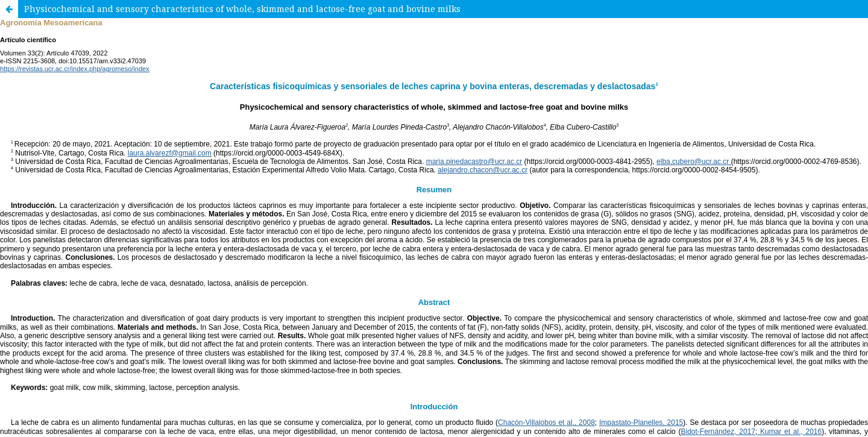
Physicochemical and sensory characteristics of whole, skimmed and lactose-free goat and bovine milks (242, 9)
